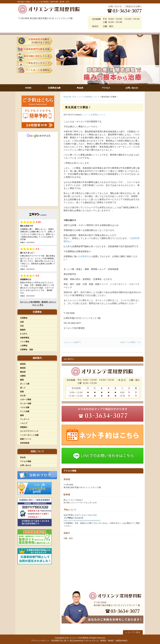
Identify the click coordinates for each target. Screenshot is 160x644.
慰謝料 (23, 330)
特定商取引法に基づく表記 (62, 641)
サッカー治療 (26, 403)
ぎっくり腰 (25, 384)
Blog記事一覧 (69, 97)
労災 (22, 326)
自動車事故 (25, 338)
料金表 (23, 457)
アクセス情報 (26, 461)
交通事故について (92, 97)
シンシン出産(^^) (73, 342)
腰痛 (22, 380)
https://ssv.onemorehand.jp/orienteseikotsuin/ (82, 520)
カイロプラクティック (29, 431)
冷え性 (23, 396)
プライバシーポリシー (40, 641)
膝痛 (22, 415)
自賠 (22, 322)
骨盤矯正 (24, 427)
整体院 (23, 372)
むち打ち (24, 334)
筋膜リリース (26, 439)
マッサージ (25, 419)
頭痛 (22, 392)
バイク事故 (25, 342)
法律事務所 (84, 256)
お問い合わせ (26, 465)
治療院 (23, 376)
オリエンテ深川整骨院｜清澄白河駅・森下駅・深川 (51, 2)
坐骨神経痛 (25, 443)
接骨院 (23, 364)
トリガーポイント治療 (29, 435)
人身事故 (24, 346)
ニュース (80, 97)
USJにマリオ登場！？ (129, 342)
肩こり (23, 388)
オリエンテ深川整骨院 (79, 638)
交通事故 (24, 318)
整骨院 (23, 368)
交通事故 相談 (27, 350)
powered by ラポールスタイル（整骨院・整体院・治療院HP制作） (102, 641)
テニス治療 (25, 411)
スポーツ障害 (26, 400)
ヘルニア (24, 423)
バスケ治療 (25, 407)
